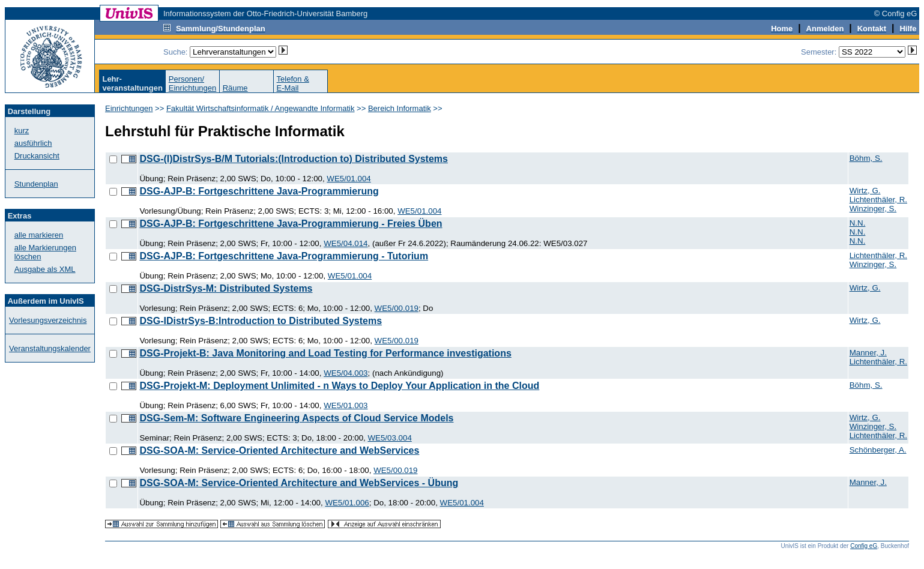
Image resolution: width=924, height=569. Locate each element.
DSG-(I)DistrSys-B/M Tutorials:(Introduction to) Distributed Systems (294, 159)
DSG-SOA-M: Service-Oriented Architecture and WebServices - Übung (299, 483)
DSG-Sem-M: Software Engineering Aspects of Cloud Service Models (296, 418)
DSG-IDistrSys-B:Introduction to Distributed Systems (261, 321)
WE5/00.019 (397, 308)
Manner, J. (868, 353)
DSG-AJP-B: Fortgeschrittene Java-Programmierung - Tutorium (284, 256)
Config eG (864, 546)
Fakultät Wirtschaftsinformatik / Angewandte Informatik (261, 108)
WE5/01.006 (347, 503)
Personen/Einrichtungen (193, 83)
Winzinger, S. (873, 209)
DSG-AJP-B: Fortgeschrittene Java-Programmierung (259, 191)
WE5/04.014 (346, 243)
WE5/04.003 (346, 373)
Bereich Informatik (400, 108)
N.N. (858, 223)
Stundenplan (36, 184)
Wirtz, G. (865, 191)
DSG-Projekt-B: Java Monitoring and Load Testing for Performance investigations (325, 353)
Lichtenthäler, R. (878, 200)
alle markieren (39, 235)
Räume (235, 88)
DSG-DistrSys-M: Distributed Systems (226, 288)
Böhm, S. (866, 158)
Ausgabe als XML (45, 269)
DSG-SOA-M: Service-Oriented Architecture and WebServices (279, 450)
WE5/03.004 (389, 438)
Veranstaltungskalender (50, 348)
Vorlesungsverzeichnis (48, 320)
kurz (22, 131)
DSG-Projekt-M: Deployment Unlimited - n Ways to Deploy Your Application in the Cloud (339, 386)
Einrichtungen (129, 108)
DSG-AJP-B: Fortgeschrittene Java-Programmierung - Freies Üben (291, 224)
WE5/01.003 (346, 405)
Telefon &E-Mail (293, 83)
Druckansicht (37, 156)
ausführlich (33, 143)
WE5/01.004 (349, 179)
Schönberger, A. (878, 450)
